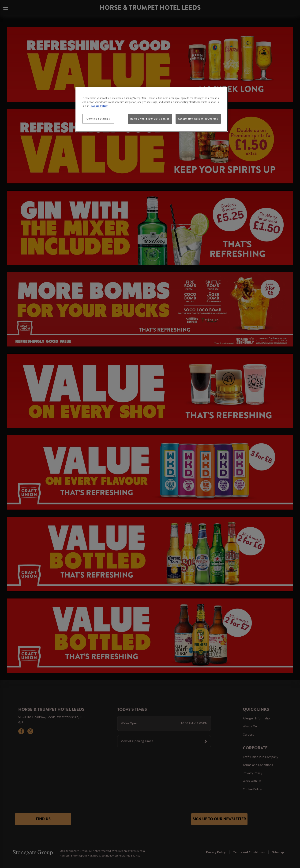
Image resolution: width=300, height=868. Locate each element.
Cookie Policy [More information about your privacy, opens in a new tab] (99, 106)
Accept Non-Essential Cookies (198, 119)
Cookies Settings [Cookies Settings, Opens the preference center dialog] (98, 119)
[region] (152, 109)
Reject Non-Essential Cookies (150, 119)
